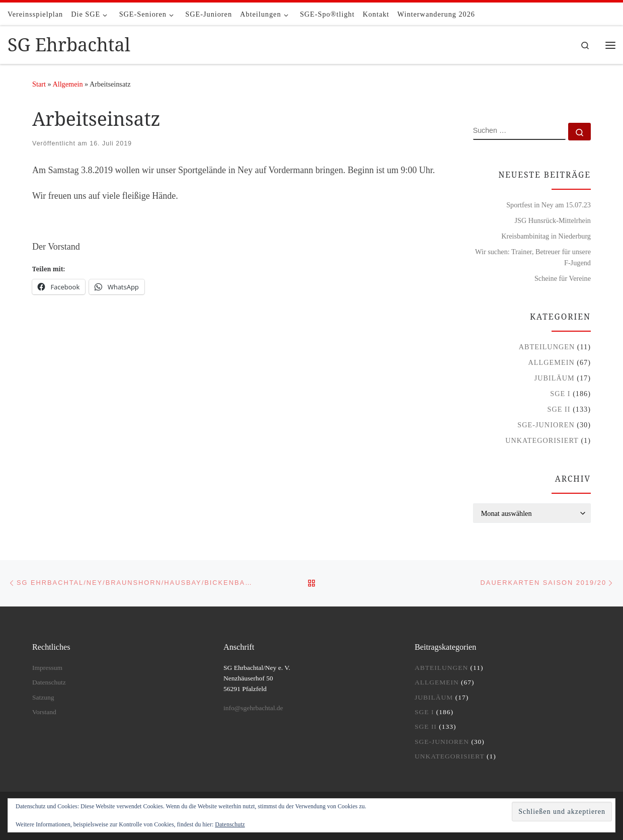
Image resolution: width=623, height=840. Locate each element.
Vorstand (44, 712)
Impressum (47, 668)
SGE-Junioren (546, 425)
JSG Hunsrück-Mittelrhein (553, 220)
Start (39, 84)
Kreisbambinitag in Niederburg (546, 236)
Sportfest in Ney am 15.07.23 (549, 205)
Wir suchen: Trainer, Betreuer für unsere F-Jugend (533, 257)
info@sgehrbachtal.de (253, 708)
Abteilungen (547, 347)
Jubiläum (555, 378)
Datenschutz (49, 682)
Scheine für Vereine (563, 278)
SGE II (559, 409)
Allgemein (67, 84)
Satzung (43, 697)
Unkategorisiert (542, 440)
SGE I (560, 394)
